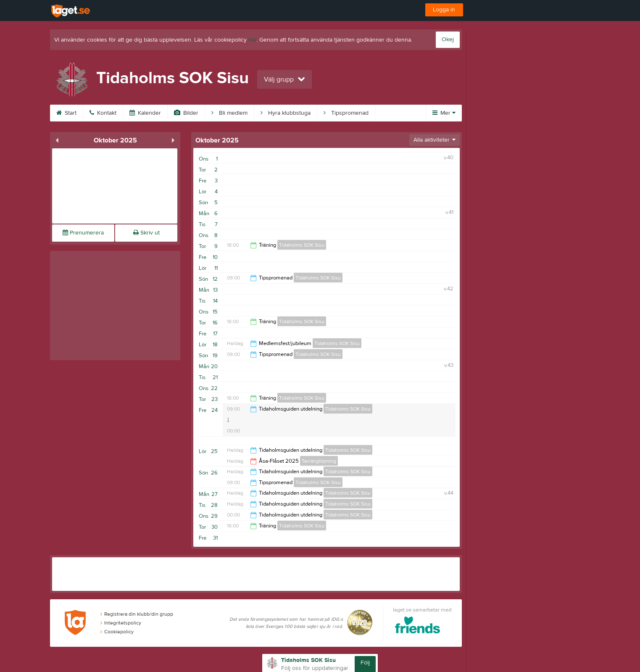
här (252, 40)
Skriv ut (146, 233)
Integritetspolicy (121, 623)
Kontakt (103, 113)
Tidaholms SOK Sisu (302, 245)
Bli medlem (229, 113)
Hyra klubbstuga (286, 113)
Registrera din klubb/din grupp (137, 614)
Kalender (145, 113)
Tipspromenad (346, 113)
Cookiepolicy (117, 632)
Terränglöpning (319, 461)
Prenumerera (83, 233)
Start (66, 113)
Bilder (186, 113)
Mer (444, 113)
